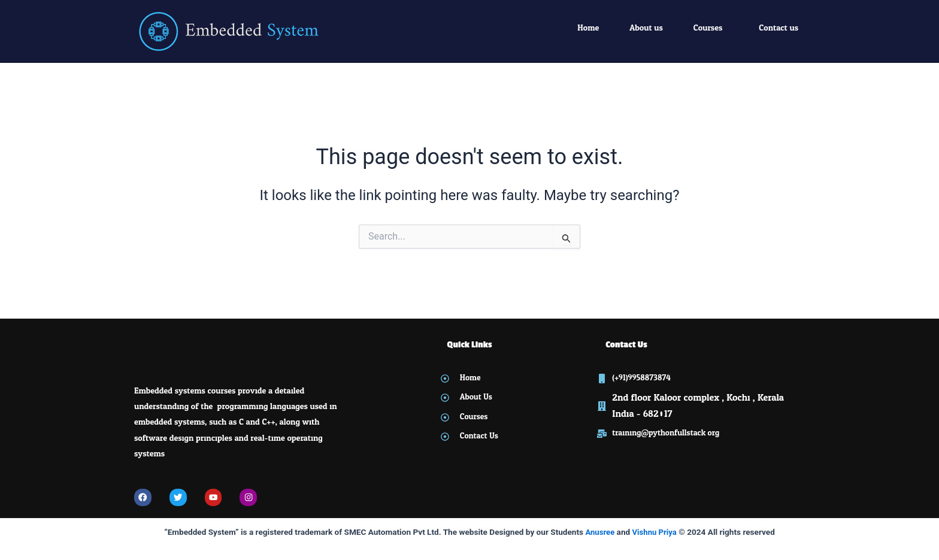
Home (588, 28)
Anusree (599, 532)
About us (646, 28)
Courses (708, 28)
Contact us (779, 28)
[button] (711, 28)
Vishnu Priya (655, 532)
